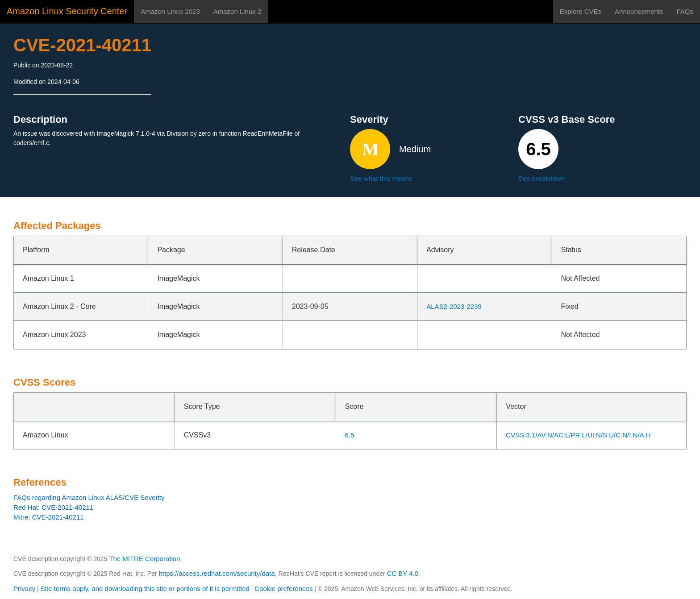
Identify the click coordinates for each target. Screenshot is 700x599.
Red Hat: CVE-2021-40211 (53, 507)
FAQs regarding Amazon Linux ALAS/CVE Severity (89, 497)
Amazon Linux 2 (237, 11)
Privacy (24, 589)
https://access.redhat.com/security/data (217, 573)
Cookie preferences (283, 589)
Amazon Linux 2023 (170, 11)
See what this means (381, 178)
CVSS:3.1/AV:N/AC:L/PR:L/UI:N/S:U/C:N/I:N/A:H (578, 435)
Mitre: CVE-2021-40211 (49, 517)
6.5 (350, 435)
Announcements (639, 11)
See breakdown (542, 178)
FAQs (685, 11)
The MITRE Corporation (144, 559)
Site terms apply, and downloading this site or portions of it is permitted (145, 589)
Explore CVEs (581, 11)
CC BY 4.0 (403, 573)
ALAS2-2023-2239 (454, 306)
